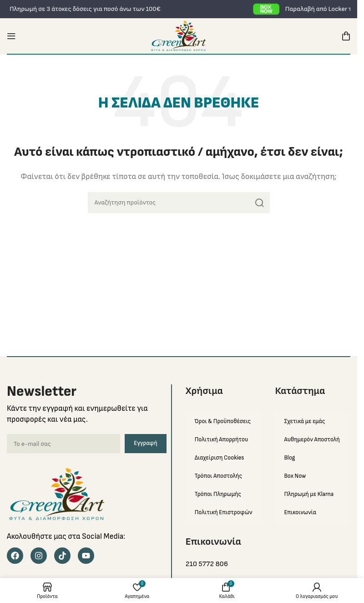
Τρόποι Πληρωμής (218, 494)
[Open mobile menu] (11, 36)
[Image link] (57, 494)
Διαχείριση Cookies (220, 458)
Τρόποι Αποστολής (218, 476)
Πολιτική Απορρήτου (221, 439)
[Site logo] (179, 36)
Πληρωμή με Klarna (309, 494)
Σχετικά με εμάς (304, 421)
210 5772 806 (207, 564)
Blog (289, 458)
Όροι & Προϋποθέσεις (223, 421)
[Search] (179, 203)
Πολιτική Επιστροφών (224, 512)
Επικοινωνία (300, 512)
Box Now (295, 476)
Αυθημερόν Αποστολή (312, 439)
